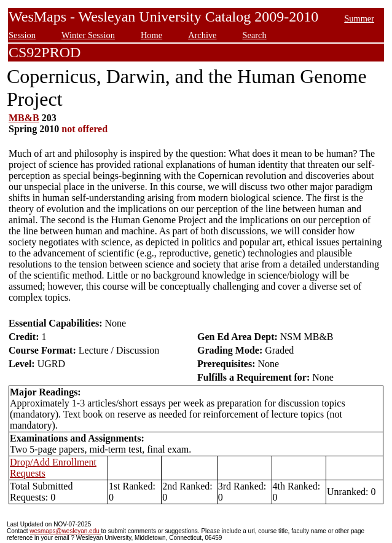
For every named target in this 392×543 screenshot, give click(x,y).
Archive (202, 35)
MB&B (24, 118)
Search (254, 35)
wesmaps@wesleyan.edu (65, 531)
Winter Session (88, 35)
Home (151, 35)
